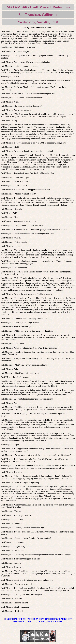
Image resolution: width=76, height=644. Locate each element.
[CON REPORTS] (41, 619)
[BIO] (30, 619)
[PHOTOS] (32, 621)
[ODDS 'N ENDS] (55, 621)
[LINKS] (42, 621)
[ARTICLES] (20, 619)
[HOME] (9, 619)
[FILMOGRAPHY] (59, 619)
